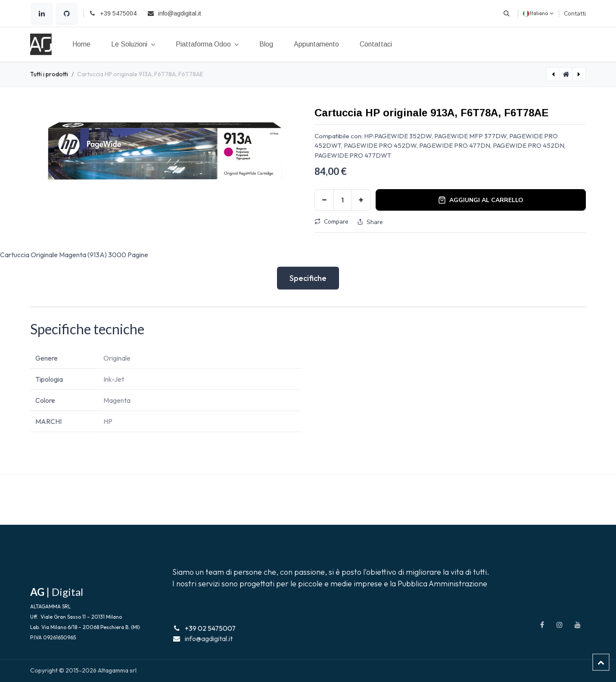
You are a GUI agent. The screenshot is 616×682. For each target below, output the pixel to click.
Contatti (575, 14)
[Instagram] (560, 625)
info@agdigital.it (209, 638)
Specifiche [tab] (308, 278)
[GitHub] (67, 13)
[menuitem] (81, 44)
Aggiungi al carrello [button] (481, 200)
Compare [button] (331, 222)
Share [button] (370, 222)
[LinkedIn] (42, 13)
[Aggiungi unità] (361, 200)
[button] (507, 13)
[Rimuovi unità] (324, 200)
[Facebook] (542, 625)
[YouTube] (578, 625)
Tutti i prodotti (49, 74)
